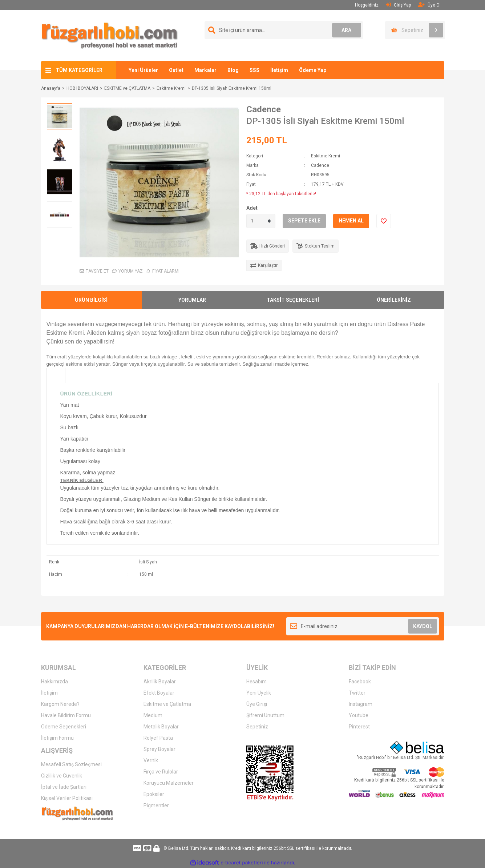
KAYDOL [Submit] (423, 626)
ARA (346, 30)
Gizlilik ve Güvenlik (62, 776)
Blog (233, 70)
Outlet (176, 70)
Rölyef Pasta (158, 738)
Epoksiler (154, 794)
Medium (153, 715)
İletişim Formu (57, 738)
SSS (254, 70)
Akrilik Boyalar (160, 682)
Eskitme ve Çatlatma (167, 704)
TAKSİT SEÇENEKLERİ (293, 300)
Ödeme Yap (313, 70)
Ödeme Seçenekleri (64, 727)
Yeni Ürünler (143, 70)
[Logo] (110, 35)
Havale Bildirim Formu (66, 715)
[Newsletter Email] (363, 626)
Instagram (361, 704)
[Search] (284, 30)
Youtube (359, 715)
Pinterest (359, 727)
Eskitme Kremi (326, 156)
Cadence (264, 109)
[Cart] (415, 30)
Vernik (151, 760)
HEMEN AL (351, 221)
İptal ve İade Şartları (64, 787)
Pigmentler (156, 805)
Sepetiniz (257, 727)
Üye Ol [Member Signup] (429, 5)
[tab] (56, 375)
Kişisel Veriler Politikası (67, 798)
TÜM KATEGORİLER (79, 70)
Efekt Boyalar (159, 693)
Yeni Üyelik (259, 693)
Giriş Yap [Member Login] (398, 5)
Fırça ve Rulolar (161, 772)
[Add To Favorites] (384, 221)
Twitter (357, 693)
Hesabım (256, 682)
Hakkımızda (54, 682)
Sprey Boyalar (159, 749)
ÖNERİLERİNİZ (394, 300)
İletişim (279, 70)
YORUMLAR (192, 300)
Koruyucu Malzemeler (169, 783)
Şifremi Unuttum (265, 715)
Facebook (360, 682)
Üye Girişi (257, 704)
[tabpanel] (243, 464)
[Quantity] (261, 221)
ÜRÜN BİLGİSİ (91, 300)
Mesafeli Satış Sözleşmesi (71, 764)
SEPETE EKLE (304, 221)
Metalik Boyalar (161, 727)
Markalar (205, 70)
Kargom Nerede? (60, 704)
